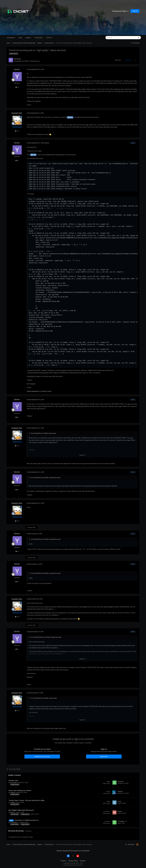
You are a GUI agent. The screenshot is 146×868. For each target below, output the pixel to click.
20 (17, 87)
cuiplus (13, 802)
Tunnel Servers (35, 61)
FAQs (20, 38)
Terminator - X (15, 822)
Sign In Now (104, 756)
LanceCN (13, 782)
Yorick (19, 59)
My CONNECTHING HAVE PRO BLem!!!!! (21, 810)
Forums (49, 38)
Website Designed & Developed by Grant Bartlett (73, 851)
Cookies (83, 861)
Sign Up (135, 11)
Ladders (28, 38)
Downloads (11, 38)
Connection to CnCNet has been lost (26, 820)
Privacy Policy (73, 861)
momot (13, 812)
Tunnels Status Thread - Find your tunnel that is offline (27, 800)
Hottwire (120, 791)
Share (118, 60)
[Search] (116, 38)
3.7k (17, 131)
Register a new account (42, 756)
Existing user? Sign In (120, 11)
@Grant (70, 117)
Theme (64, 861)
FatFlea (13, 792)
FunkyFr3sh (17, 113)
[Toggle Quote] (30, 433)
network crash (13, 781)
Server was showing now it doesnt (20, 790)
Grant (119, 801)
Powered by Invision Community (73, 865)
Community (39, 38)
